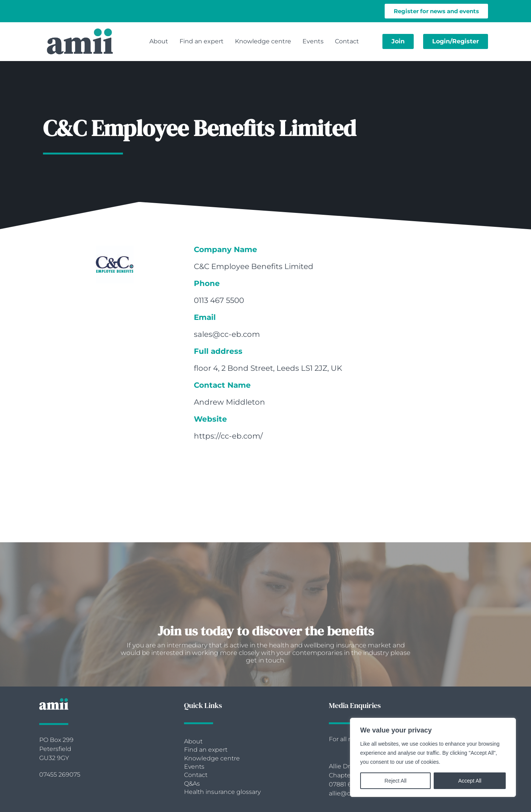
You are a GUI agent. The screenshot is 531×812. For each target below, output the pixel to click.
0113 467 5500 (219, 300)
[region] (433, 757)
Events (313, 41)
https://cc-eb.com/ (228, 436)
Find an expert (202, 41)
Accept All (470, 781)
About (159, 41)
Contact (347, 41)
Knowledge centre (263, 41)
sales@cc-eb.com (227, 334)
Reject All (396, 781)
